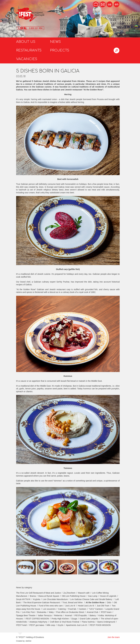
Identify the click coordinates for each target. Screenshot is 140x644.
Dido (109, 602)
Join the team (114, 637)
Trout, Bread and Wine (73, 602)
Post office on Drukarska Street (70, 612)
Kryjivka (37, 599)
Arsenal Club (92, 612)
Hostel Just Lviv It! (86, 606)
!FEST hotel (21, 625)
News (55, 42)
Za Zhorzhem (69, 593)
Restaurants (29, 50)
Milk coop (51, 625)
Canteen (83, 609)
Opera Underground (106, 622)
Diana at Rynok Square (49, 596)
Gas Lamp (93, 596)
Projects (60, 50)
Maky (51, 612)
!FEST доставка (37, 625)
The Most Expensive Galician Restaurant (42, 602)
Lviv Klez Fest (28, 612)
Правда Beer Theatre (26, 615)
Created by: (21, 641)
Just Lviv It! (70, 606)
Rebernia (58, 615)
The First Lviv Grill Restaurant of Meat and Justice (38, 593)
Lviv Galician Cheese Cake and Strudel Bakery (91, 599)
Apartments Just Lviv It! (76, 625)
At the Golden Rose (95, 602)
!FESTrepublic (81, 615)
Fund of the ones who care (51, 606)
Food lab (72, 609)
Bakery (93, 615)
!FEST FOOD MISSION (100, 625)
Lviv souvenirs (49, 609)
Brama (33, 596)
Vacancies (27, 59)
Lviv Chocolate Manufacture (55, 599)
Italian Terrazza (45, 615)
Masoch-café (84, 593)
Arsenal (68, 615)
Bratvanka (42, 612)
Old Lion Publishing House (74, 596)
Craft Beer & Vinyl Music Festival (65, 622)
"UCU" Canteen (96, 609)
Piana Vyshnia (88, 622)
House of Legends (108, 596)
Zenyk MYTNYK (23, 599)
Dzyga (74, 619)
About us (26, 42)
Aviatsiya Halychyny (38, 622)
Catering (62, 609)
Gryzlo (60, 625)
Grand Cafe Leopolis (89, 619)
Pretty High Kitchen (60, 619)
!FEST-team (106, 612)
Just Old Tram (103, 606)
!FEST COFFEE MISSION (37, 619)
